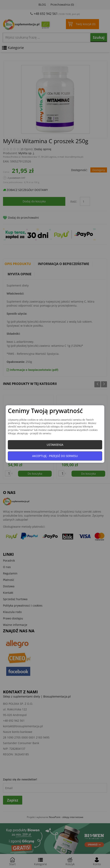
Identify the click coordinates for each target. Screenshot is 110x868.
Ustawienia (55, 445)
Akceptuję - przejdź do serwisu (55, 456)
